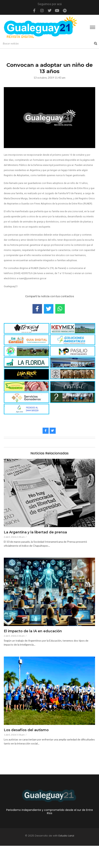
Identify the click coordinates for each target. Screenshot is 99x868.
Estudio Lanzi (66, 836)
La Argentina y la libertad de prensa (35, 532)
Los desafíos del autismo (26, 730)
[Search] (48, 44)
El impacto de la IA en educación (33, 631)
